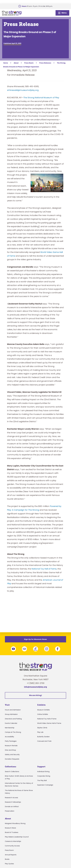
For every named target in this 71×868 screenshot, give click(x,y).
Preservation (10, 811)
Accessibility (9, 737)
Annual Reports (11, 855)
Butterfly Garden (43, 737)
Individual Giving (43, 772)
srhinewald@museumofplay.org (23, 90)
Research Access (11, 798)
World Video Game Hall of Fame (49, 723)
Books (7, 859)
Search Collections (12, 772)
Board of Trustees (12, 832)
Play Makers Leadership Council (17, 837)
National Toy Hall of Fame (44, 569)
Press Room (9, 850)
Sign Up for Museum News (35, 639)
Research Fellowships (13, 802)
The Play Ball (42, 780)
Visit (7, 705)
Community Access (12, 846)
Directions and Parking (13, 719)
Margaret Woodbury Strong (15, 823)
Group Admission (11, 714)
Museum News (10, 828)
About (8, 819)
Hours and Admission (13, 710)
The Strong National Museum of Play (41, 98)
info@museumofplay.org (35, 687)
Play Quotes (9, 864)
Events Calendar (11, 723)
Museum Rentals (11, 746)
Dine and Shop (10, 750)
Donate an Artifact (12, 807)
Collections (11, 767)
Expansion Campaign (45, 785)
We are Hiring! (35, 695)
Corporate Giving (44, 776)
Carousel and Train (44, 741)
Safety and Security (12, 754)
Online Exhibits (43, 714)
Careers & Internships (13, 841)
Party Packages (11, 741)
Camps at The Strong (13, 732)
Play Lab (40, 732)
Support (41, 767)
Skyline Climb (42, 728)
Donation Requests (12, 759)
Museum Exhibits (43, 710)
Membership (10, 728)
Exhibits (41, 705)
